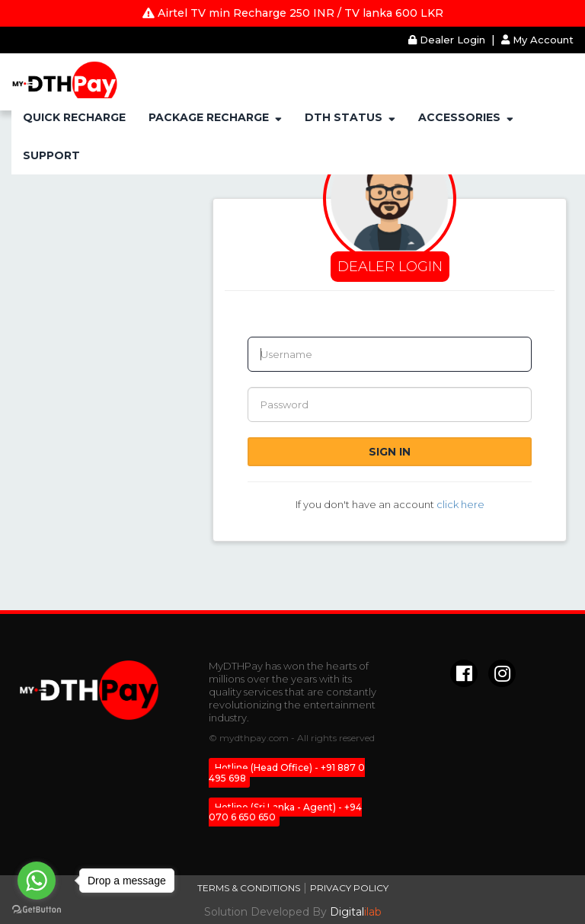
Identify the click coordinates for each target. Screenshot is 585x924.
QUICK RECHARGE (74, 117)
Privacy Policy (349, 888)
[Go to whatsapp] (37, 881)
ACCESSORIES (466, 117)
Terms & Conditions (249, 888)
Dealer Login (448, 40)
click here (460, 504)
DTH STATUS (350, 117)
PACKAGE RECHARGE (215, 117)
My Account (537, 40)
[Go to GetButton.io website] (37, 909)
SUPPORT (51, 155)
